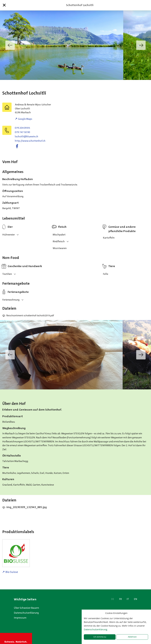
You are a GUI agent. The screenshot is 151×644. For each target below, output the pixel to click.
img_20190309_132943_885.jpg (27, 507)
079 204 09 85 (22, 128)
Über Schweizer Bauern (26, 608)
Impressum (20, 618)
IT (128, 599)
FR (120, 599)
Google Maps (25, 119)
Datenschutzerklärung (26, 613)
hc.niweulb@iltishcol (27, 136)
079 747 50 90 (22, 132)
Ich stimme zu (100, 637)
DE (113, 599)
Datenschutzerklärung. (96, 629)
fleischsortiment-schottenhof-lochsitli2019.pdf (30, 315)
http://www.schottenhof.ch (30, 141)
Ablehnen (132, 637)
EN (136, 599)
